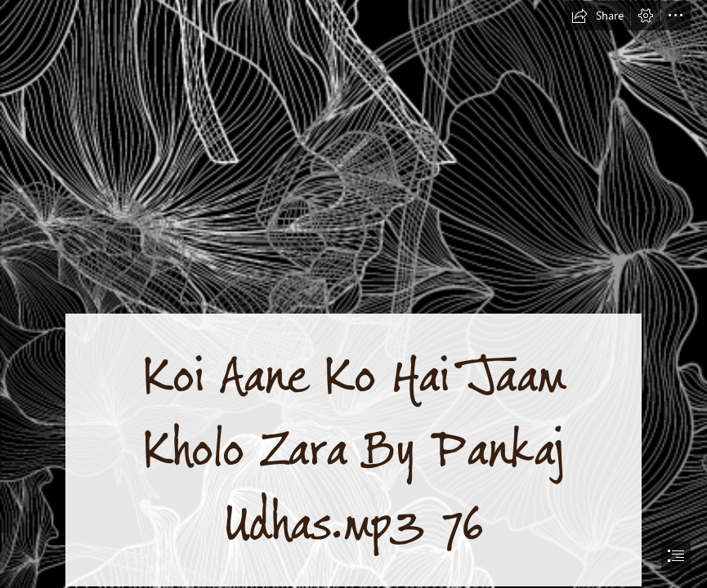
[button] (597, 16)
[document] (353, 294)
